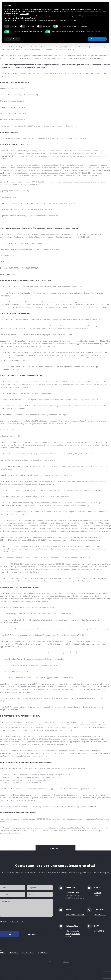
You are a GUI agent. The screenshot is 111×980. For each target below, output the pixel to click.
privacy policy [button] (89, 9)
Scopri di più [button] (12, 39)
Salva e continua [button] (97, 39)
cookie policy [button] (24, 14)
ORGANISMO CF (28, 953)
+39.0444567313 (100, 915)
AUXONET (66, 962)
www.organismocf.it (8, 274)
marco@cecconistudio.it (75, 915)
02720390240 (99, 931)
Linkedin (97, 895)
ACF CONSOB (43, 953)
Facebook (98, 893)
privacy (27, 922)
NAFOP (3, 953)
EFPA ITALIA (14, 953)
